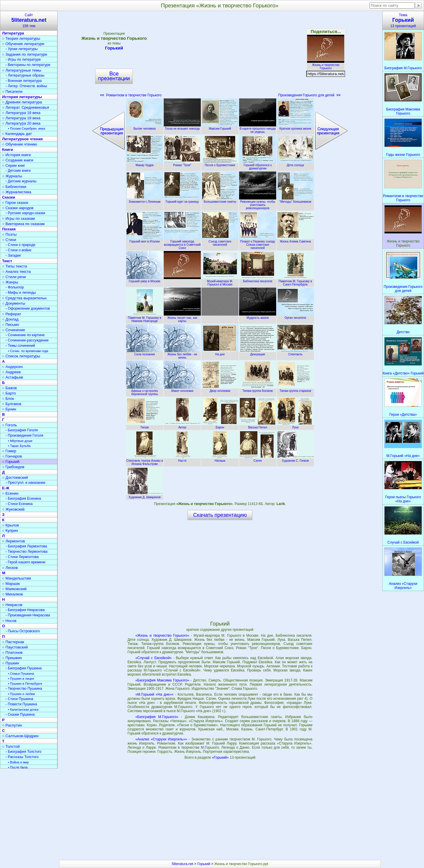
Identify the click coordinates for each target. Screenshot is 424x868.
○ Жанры (10, 282)
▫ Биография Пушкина (24, 668)
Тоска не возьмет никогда (182, 127)
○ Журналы (12, 176)
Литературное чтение (22, 139)
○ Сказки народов (18, 208)
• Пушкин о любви (21, 694)
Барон (220, 426)
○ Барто (9, 393)
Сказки (9, 197)
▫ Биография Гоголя (22, 430)
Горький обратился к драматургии (258, 165)
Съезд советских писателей (220, 241)
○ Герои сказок (15, 203)
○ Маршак (11, 584)
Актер (182, 426)
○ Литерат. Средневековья (26, 107)
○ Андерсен (12, 367)
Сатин (258, 459)
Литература (13, 33)
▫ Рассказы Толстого (22, 757)
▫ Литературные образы (25, 75)
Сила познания (145, 353)
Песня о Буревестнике (220, 164)
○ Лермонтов (14, 541)
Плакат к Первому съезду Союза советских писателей (258, 243)
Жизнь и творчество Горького (326, 65)
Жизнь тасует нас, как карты (182, 318)
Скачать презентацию (220, 515)
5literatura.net (182, 864)
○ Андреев (11, 372)
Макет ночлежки (182, 389)
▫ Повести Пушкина (21, 704)
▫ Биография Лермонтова (26, 546)
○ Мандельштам (16, 578)
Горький (114, 48)
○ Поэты (9, 234)
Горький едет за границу (182, 200)
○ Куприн (10, 530)
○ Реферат (12, 314)
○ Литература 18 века (21, 113)
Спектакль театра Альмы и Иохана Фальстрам (145, 461)
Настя (182, 459)
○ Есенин (10, 493)
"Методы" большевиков (295, 200)
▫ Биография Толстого (24, 752)
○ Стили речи (14, 277)
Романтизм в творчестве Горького (131, 95)
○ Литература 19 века (21, 118)
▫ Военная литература (24, 81)
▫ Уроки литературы (22, 49)
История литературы (22, 97)
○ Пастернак (13, 642)
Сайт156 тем (29, 20)
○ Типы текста (15, 266)
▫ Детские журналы (21, 181)
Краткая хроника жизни (295, 127)
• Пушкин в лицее (21, 679)
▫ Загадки (13, 255)
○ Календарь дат (17, 134)
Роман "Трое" (182, 164)
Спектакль (295, 353)
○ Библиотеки (14, 187)
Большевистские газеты (220, 200)
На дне (220, 353)
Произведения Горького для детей (309, 95)
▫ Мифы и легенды (21, 293)
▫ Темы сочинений (20, 346)
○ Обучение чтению (20, 144)
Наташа (220, 459)
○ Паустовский (15, 647)
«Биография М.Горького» (157, 717)
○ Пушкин (11, 663)
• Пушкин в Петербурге (25, 684)
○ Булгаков (12, 404)
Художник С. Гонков (295, 459)
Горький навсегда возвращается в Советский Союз (182, 243)
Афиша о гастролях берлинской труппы (145, 391)
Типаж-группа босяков (258, 389)
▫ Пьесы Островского (23, 631)
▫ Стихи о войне (18, 250)
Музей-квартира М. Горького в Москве (220, 281)
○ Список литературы (21, 356)
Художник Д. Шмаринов (145, 496)
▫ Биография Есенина (23, 499)
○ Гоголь (10, 425)
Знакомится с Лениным (145, 200)
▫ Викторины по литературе (28, 65)
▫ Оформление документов (28, 308)
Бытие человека (145, 127)
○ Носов (9, 621)
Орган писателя (295, 316)
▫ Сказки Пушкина (20, 714)
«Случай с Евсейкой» (154, 658)
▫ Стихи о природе (20, 245)
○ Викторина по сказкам (23, 224)
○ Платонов (12, 652)
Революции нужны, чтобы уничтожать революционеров (258, 203)
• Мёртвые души (20, 441)
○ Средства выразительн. (25, 298)
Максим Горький (220, 127)
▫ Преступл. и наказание (25, 483)
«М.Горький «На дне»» (155, 694)
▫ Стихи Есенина (19, 504)
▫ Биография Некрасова (25, 610)
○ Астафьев (13, 377)
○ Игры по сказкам (18, 218)
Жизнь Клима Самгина (295, 240)
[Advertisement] (220, 56)
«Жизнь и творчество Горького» (162, 636)
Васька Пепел (258, 426)
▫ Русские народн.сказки (25, 213)
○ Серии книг (14, 165)
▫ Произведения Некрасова (28, 615)
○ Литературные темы (22, 70)
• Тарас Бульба (19, 446)
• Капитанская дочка (23, 709)
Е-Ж (6, 488)
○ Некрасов (12, 605)
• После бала (18, 767)
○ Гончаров (12, 456)
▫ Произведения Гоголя (24, 435)
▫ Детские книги (18, 171)
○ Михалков (13, 594)
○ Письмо (11, 325)
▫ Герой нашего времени (25, 562)
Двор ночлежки (220, 389)
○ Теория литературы (21, 38)
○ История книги (16, 155)
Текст (7, 261)
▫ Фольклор (15, 287)
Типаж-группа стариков (295, 389)
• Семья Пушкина (21, 674)
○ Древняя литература (22, 102)
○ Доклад (10, 319)
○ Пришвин (12, 658)
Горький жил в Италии (145, 240)
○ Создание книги (18, 160)
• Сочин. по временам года (28, 351)
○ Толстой (11, 746)
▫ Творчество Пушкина (24, 689)
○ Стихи (9, 240)
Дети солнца (295, 164)
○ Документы (14, 303)
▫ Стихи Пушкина (19, 699)
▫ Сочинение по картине (25, 335)
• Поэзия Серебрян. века (26, 128)
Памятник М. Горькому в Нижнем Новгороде (145, 318)
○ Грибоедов (13, 467)
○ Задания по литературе (25, 54)
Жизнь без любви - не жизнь (182, 354)
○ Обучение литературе (23, 44)
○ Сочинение (14, 330)
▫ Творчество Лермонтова (26, 552)
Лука (295, 426)
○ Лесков (10, 568)
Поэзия (9, 229)
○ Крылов (10, 525)
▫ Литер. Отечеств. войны (26, 86)
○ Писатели (12, 91)
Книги (8, 150)
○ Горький (11, 462)
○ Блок (8, 398)
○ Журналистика (17, 192)
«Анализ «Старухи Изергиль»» (161, 739)
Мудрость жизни (258, 316)
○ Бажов (9, 388)
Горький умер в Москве (145, 280)
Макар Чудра (145, 164)
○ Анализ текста (16, 272)
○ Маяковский (14, 589)
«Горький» (221, 758)
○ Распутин (12, 725)
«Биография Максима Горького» (162, 680)
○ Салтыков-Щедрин (20, 736)
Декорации (258, 353)
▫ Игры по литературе (23, 60)
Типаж (145, 426)
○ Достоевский (15, 477)
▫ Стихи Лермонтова (22, 557)
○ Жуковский (13, 509)
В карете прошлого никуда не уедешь (258, 129)
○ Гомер (9, 451)
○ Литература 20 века (21, 123)
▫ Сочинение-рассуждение (27, 340)
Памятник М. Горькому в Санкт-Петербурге (295, 281)
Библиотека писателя (258, 280)
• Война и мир (18, 762)
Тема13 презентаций (403, 20)
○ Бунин (9, 409)
